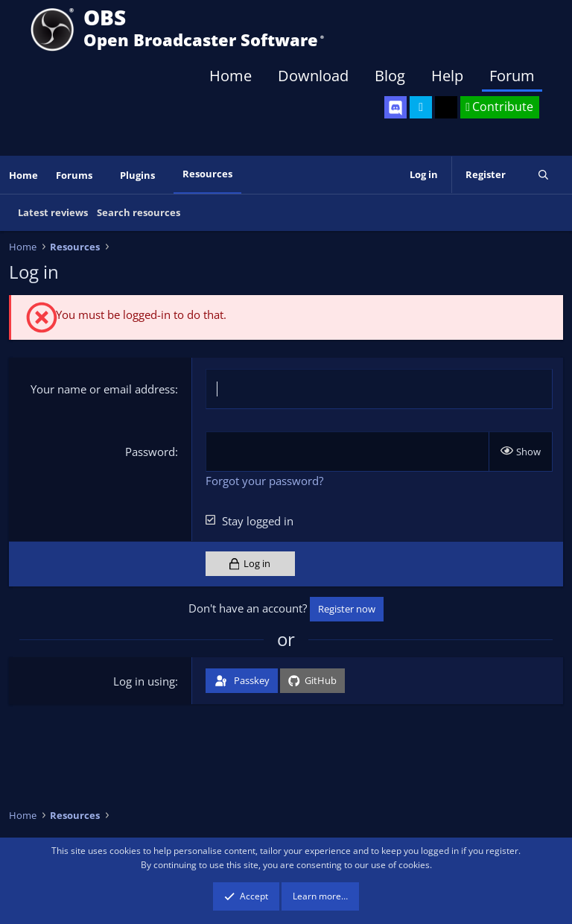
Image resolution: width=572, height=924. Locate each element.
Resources (207, 174)
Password (150, 452)
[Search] (543, 175)
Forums (74, 175)
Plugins (137, 175)
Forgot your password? (264, 481)
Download (313, 76)
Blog (390, 76)
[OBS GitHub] (446, 107)
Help (447, 76)
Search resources (139, 212)
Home (231, 76)
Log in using (144, 681)
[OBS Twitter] (421, 107)
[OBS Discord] (395, 107)
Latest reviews (53, 212)
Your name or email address (103, 389)
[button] (103, 175)
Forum (512, 76)
